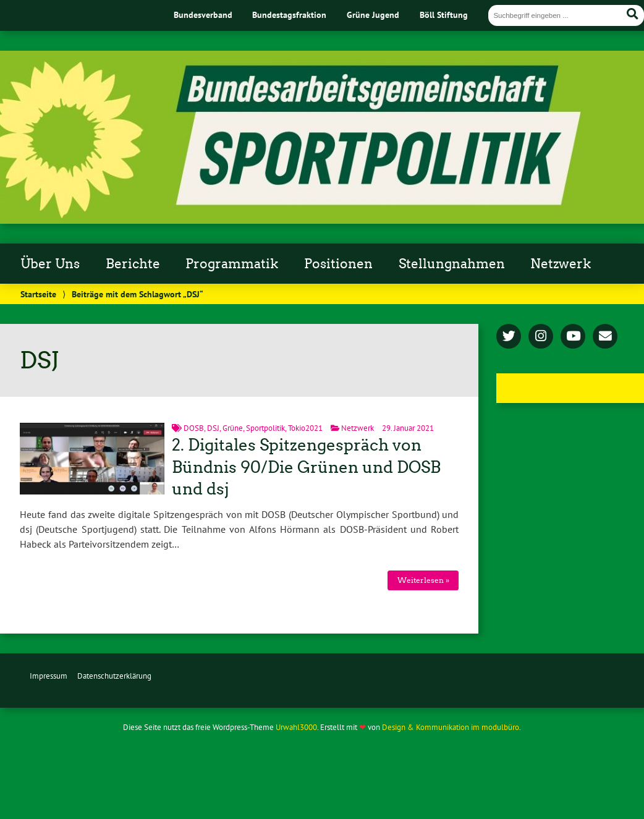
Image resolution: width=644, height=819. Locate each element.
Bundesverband (203, 15)
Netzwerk (561, 264)
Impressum (49, 676)
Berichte (133, 264)
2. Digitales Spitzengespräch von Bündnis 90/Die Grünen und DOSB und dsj (306, 467)
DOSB (194, 428)
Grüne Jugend (373, 15)
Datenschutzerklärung (114, 676)
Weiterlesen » (423, 580)
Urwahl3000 (296, 727)
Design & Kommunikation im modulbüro (451, 727)
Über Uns (50, 264)
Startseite (38, 294)
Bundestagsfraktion (289, 15)
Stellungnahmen (452, 264)
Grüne (233, 428)
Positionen (338, 264)
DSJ (213, 428)
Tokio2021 (305, 428)
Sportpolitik (265, 428)
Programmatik (232, 264)
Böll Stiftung (444, 15)
